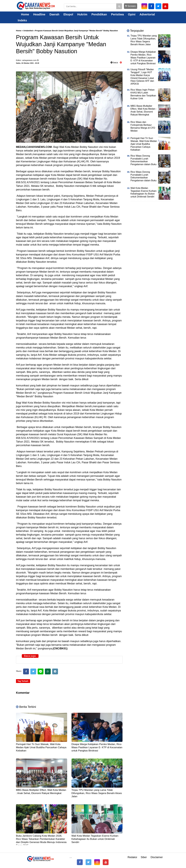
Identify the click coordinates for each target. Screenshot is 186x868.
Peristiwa (117, 14)
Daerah (54, 14)
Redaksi (132, 857)
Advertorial (147, 14)
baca (114, 62)
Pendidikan (99, 14)
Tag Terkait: (23, 681)
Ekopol (68, 14)
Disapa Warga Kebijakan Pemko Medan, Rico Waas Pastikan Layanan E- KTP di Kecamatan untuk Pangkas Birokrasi (97, 747)
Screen (131, 6)
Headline (39, 14)
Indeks (22, 20)
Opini (132, 14)
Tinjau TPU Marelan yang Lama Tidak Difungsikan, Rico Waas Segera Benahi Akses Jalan (97, 793)
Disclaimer (157, 857)
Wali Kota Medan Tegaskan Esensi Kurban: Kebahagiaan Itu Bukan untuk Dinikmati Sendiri (95, 839)
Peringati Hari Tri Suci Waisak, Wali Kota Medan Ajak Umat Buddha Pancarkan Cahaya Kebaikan (41, 747)
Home (23, 14)
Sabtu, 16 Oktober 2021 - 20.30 (28, 63)
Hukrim (82, 14)
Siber (144, 857)
